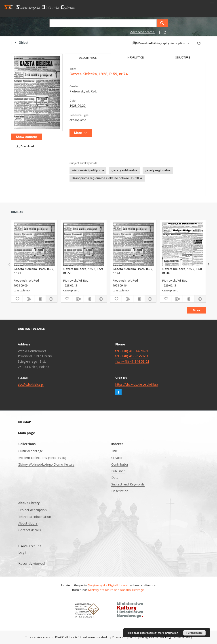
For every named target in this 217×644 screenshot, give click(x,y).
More (196, 310)
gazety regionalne (158, 170)
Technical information (35, 517)
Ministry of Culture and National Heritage (116, 590)
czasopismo (78, 120)
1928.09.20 (78, 106)
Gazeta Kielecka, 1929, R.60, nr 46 (182, 271)
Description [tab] (88, 58)
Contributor (120, 464)
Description (120, 491)
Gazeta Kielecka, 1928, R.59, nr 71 (34, 271)
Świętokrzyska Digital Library (107, 585)
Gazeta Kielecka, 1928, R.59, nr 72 (83, 271)
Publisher (118, 471)
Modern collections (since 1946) (42, 458)
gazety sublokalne (124, 170)
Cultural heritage (31, 451)
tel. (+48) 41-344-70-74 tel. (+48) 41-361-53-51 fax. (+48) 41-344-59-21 (132, 356)
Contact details (30, 530)
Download (24, 146)
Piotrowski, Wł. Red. (83, 91)
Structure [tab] (183, 58)
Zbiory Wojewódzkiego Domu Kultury (46, 464)
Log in (23, 552)
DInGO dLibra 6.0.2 (68, 637)
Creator (117, 458)
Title (115, 451)
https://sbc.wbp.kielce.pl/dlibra (137, 384)
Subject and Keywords (128, 484)
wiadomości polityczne (88, 170)
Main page (27, 433)
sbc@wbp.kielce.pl (31, 384)
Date (115, 478)
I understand (194, 633)
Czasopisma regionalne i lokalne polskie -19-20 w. (107, 178)
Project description (33, 510)
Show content (26, 137)
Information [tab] (135, 58)
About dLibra (28, 523)
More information (168, 633)
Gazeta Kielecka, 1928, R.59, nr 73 (133, 271)
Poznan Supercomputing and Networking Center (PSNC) (152, 637)
